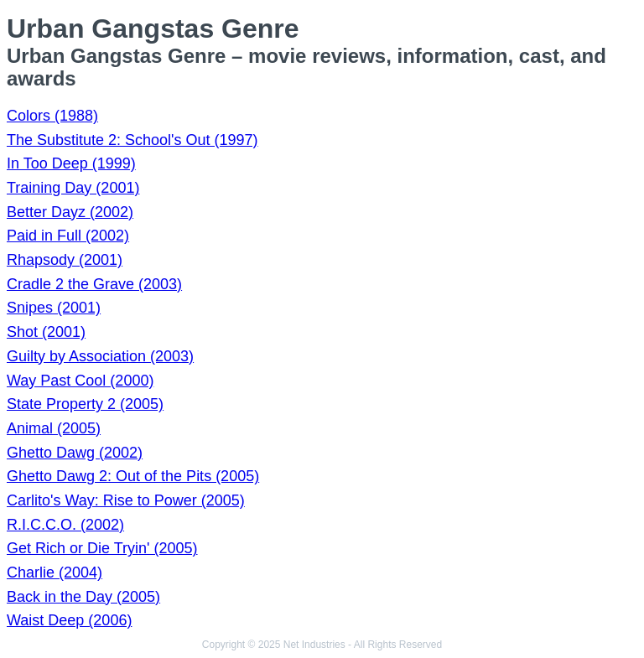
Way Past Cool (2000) (80, 381)
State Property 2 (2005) (85, 404)
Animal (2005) (54, 428)
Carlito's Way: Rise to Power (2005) (126, 500)
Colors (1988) (52, 116)
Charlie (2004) (55, 573)
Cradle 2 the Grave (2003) (94, 284)
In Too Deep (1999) (71, 163)
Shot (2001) (46, 332)
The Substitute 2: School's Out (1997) (132, 140)
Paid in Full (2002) (68, 236)
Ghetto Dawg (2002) (75, 453)
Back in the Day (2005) (83, 597)
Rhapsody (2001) (65, 260)
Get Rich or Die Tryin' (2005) (102, 548)
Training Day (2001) (73, 188)
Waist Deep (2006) (69, 620)
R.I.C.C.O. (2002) (65, 525)
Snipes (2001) (54, 308)
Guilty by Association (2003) (100, 356)
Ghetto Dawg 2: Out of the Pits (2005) (133, 476)
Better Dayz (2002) (70, 212)
